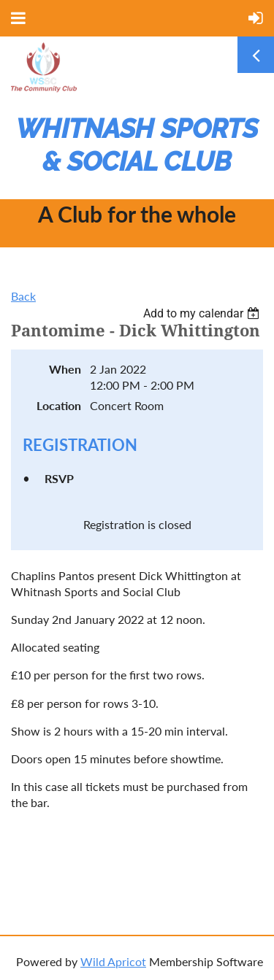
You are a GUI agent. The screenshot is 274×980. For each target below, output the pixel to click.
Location (59, 405)
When (65, 369)
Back (23, 296)
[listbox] (203, 313)
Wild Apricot (113, 961)
